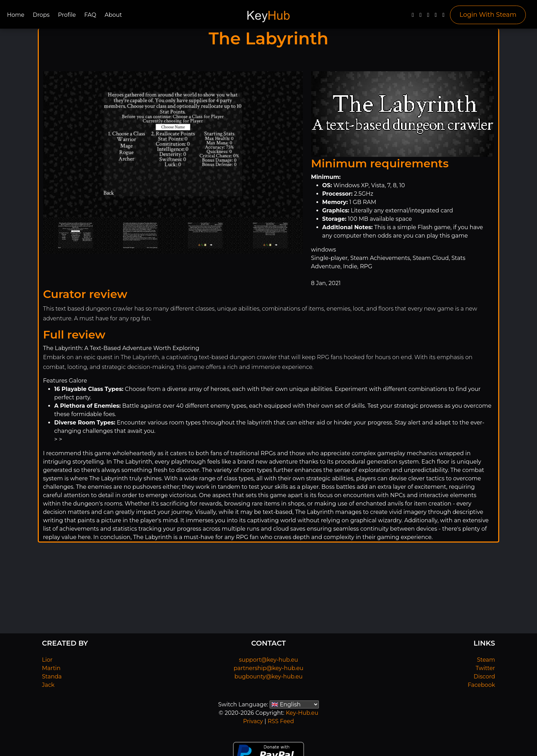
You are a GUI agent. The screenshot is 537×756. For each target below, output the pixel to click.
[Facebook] (413, 17)
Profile (67, 15)
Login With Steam (488, 15)
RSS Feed (281, 721)
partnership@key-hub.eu (268, 668)
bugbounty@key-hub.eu (268, 677)
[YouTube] (428, 17)
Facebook (481, 685)
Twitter (485, 668)
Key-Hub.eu (302, 713)
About (113, 15)
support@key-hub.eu (268, 660)
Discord (484, 677)
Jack (48, 685)
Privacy (253, 721)
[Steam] (443, 17)
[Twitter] (421, 17)
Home (16, 15)
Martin (51, 668)
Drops (41, 15)
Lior (47, 660)
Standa (52, 677)
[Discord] (436, 17)
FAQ (90, 15)
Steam (486, 660)
